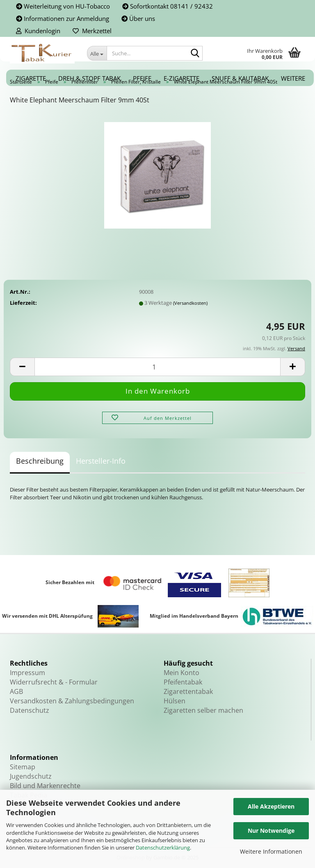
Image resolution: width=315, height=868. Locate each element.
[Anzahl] (157, 367)
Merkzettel (92, 31)
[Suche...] (97, 53)
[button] (22, 367)
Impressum (27, 673)
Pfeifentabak (183, 682)
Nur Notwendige (271, 831)
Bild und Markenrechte (45, 786)
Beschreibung (40, 461)
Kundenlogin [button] (38, 31)
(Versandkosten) (190, 303)
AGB (16, 691)
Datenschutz (30, 710)
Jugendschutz (31, 776)
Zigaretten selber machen (203, 710)
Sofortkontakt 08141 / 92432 (168, 6)
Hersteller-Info (101, 461)
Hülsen (175, 701)
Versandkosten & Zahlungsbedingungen (72, 701)
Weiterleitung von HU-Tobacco (63, 6)
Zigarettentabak (188, 691)
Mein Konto (181, 673)
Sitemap (23, 767)
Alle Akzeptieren (271, 806)
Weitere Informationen (271, 851)
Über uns (138, 18)
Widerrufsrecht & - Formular (54, 682)
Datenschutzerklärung (163, 848)
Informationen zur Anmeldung (63, 18)
